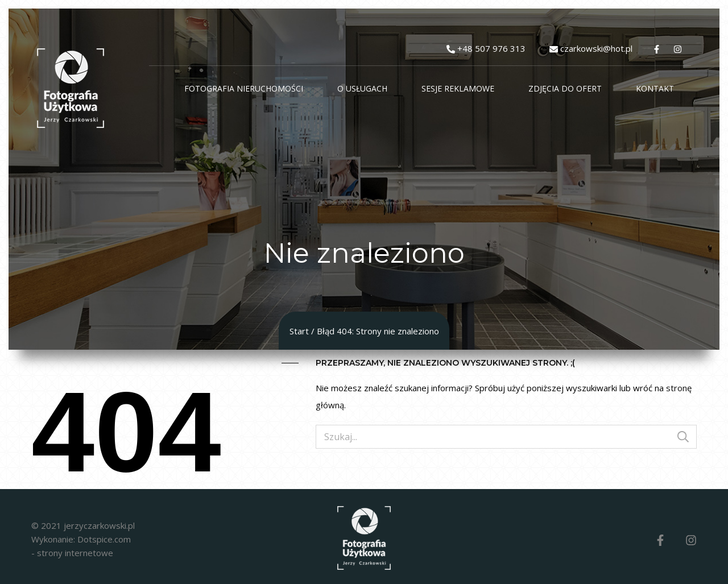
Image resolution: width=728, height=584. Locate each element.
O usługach (362, 88)
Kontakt (655, 88)
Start (299, 331)
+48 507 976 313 (491, 48)
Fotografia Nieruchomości (244, 88)
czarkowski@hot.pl (596, 48)
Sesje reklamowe (458, 88)
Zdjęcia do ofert (565, 88)
